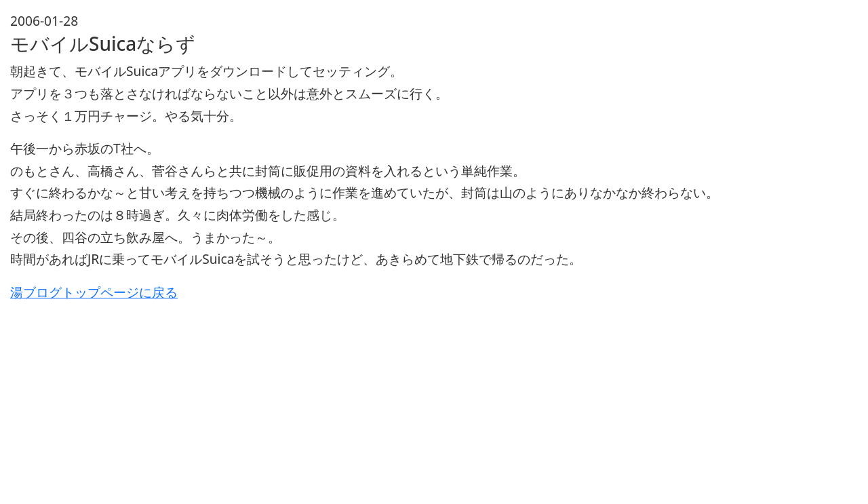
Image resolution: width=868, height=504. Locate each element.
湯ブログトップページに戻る (94, 292)
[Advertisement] (417, 399)
